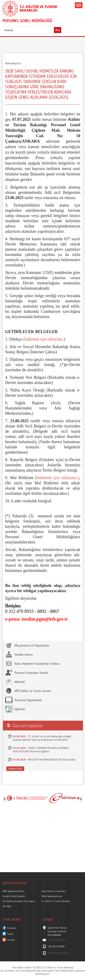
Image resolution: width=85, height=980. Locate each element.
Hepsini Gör (15, 769)
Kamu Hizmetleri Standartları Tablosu (32, 664)
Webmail (15, 682)
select (52, 30)
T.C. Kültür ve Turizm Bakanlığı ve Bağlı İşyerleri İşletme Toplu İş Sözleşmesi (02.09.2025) (42, 738)
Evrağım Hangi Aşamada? (14, 896)
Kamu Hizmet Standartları (54, 891)
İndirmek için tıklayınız (44, 339)
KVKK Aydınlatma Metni (13, 891)
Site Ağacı (7, 906)
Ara (58, 30)
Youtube (11, 940)
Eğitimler (15, 709)
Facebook (11, 928)
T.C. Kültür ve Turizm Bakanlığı (56, 901)
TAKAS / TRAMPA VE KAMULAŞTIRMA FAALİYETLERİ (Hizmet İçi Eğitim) (41, 750)
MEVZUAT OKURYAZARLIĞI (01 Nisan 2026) (52, 759)
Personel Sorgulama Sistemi (27, 673)
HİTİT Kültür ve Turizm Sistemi (28, 691)
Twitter (10, 934)
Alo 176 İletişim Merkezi (58, 953)
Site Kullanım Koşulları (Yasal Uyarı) (19, 901)
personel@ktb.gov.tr (57, 940)
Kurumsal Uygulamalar (24, 700)
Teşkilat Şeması (19, 654)
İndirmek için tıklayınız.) (58, 478)
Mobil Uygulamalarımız (52, 896)
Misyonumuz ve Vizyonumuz (27, 645)
